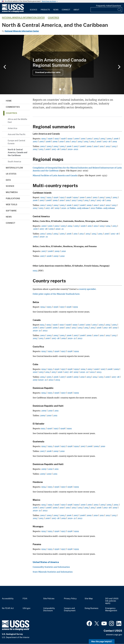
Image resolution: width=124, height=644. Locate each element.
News (56, 10)
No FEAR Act (8, 608)
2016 (99, 141)
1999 (70, 139)
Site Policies (49, 599)
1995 (44, 139)
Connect (66, 10)
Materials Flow (14, 168)
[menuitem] (34, 8)
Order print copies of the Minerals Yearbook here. (56, 294)
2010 (61, 141)
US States (11, 174)
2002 (89, 139)
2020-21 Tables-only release (75, 208)
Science (34, 10)
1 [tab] (60, 89)
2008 (48, 141)
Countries (53, 18)
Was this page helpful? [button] (102, 642)
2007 (35, 141)
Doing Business (91, 608)
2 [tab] (64, 89)
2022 (45, 331)
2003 (96, 139)
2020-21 (60, 229)
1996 (50, 139)
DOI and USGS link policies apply (112, 601)
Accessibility (8, 599)
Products (45, 10)
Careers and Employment (70, 609)
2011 (68, 141)
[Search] (120, 10)
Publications (13, 198)
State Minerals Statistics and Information (53, 572)
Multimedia (12, 192)
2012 (74, 141)
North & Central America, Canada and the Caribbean (17, 152)
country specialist (87, 289)
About (76, 10)
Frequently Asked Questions (109, 6)
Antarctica (12, 128)
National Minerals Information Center (23, 18)
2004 (103, 139)
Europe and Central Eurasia (16, 142)
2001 (83, 139)
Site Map (89, 599)
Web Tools (12, 205)
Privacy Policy (70, 599)
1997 (57, 139)
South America (14, 162)
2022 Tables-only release (103, 208)
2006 (116, 139)
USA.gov (27, 608)
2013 (80, 141)
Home (9, 101)
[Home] (13, 12)
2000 (77, 139)
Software (11, 211)
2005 (109, 139)
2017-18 (107, 141)
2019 (115, 141)
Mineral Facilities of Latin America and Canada (55, 175)
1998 (63, 139)
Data (8, 180)
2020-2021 (73, 149)
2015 (92, 141)
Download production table (48, 72)
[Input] (106, 10)
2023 (99, 372)
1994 (43, 197)
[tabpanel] (62, 65)
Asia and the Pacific (17, 134)
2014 (86, 141)
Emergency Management (111, 609)
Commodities (13, 107)
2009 (55, 141)
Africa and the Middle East (17, 121)
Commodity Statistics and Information (51, 567)
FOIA (25, 599)
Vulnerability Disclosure (49, 609)
